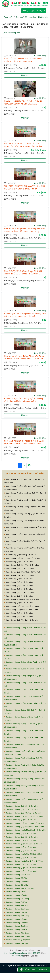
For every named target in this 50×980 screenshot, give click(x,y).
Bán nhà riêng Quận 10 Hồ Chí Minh (19, 575)
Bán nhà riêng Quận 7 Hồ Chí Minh (18, 562)
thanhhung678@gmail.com (16, 953)
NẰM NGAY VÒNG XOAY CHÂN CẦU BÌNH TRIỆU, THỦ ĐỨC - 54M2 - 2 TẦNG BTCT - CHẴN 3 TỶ (24, 274)
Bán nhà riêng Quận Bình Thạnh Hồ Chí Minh (22, 558)
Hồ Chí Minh (43, 17)
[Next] (29, 465)
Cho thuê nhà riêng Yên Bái (15, 929)
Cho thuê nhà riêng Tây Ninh (16, 923)
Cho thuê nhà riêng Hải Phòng (16, 899)
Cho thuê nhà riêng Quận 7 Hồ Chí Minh (20, 871)
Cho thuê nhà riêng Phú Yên (15, 902)
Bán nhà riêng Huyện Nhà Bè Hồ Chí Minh (21, 610)
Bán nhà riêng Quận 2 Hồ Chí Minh (18, 613)
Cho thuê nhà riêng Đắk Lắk (15, 895)
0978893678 (18, 956)
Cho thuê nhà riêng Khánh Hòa (16, 882)
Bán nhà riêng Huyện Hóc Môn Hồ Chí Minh (21, 599)
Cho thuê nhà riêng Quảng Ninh (17, 940)
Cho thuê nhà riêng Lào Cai (15, 912)
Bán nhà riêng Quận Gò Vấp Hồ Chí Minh (21, 555)
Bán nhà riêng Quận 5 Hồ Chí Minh (18, 596)
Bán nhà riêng (31, 17)
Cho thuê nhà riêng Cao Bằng (16, 926)
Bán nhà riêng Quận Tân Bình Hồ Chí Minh (21, 606)
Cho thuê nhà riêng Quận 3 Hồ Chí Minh (20, 847)
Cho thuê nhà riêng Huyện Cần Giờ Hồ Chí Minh (23, 861)
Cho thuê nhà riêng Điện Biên (16, 943)
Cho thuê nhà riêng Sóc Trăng (16, 909)
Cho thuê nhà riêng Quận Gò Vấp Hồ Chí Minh (22, 813)
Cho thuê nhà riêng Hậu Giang (16, 919)
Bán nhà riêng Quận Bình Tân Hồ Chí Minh (21, 565)
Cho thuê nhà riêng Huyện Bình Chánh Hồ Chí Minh (25, 830)
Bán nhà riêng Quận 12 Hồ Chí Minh (19, 568)
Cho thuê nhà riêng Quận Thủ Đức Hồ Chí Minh (23, 844)
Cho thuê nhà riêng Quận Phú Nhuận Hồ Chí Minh (24, 827)
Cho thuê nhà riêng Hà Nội (15, 892)
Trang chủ (8, 17)
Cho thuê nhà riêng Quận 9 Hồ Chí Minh (20, 833)
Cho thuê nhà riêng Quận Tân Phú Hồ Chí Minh (23, 868)
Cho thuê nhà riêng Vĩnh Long (16, 916)
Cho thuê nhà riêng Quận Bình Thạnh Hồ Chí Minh (24, 823)
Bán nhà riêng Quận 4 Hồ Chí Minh (18, 617)
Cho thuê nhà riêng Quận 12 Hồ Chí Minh (21, 809)
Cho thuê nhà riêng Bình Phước (17, 905)
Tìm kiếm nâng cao (11, 33)
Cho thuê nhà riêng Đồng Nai (16, 885)
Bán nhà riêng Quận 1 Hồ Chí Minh (18, 586)
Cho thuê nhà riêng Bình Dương (17, 936)
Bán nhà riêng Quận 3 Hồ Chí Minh (18, 589)
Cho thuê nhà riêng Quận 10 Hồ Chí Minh (21, 806)
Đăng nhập (28, 11)
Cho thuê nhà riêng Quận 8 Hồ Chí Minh (20, 851)
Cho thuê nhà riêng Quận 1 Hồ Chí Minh (20, 820)
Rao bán (19, 17)
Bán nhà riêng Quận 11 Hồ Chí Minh (19, 593)
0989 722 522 (34, 953)
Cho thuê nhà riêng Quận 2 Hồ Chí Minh (20, 864)
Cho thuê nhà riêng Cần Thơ (15, 878)
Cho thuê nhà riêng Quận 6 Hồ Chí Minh (20, 858)
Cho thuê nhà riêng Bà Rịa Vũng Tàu (19, 888)
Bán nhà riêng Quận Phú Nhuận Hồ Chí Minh (22, 572)
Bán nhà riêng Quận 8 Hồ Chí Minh (18, 582)
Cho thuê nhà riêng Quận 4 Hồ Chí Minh (20, 840)
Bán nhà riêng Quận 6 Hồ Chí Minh (18, 603)
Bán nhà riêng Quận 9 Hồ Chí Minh (18, 579)
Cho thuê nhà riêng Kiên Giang (16, 933)
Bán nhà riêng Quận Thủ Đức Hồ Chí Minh (21, 620)
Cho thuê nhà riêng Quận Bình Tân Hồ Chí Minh (23, 816)
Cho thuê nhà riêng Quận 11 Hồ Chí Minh (21, 837)
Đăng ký (41, 11)
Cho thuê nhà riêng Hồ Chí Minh (17, 875)
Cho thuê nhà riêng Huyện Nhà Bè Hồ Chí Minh (23, 854)
